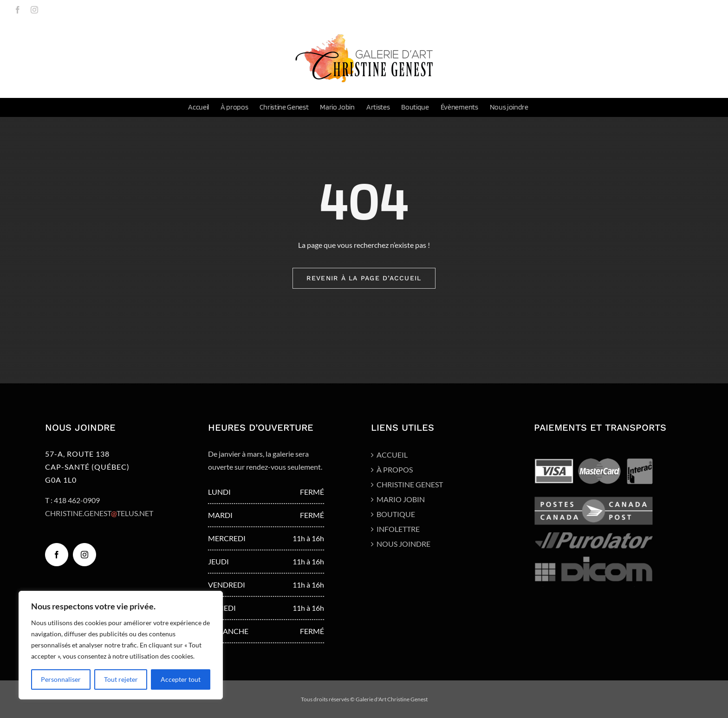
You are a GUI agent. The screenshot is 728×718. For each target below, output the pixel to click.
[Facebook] (57, 555)
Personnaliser (61, 679)
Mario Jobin (401, 499)
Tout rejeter (121, 679)
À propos (395, 469)
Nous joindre (403, 544)
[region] (121, 645)
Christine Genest (410, 484)
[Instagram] (84, 555)
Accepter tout (181, 679)
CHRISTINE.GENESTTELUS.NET (99, 513)
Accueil (392, 455)
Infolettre (398, 529)
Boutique (396, 514)
